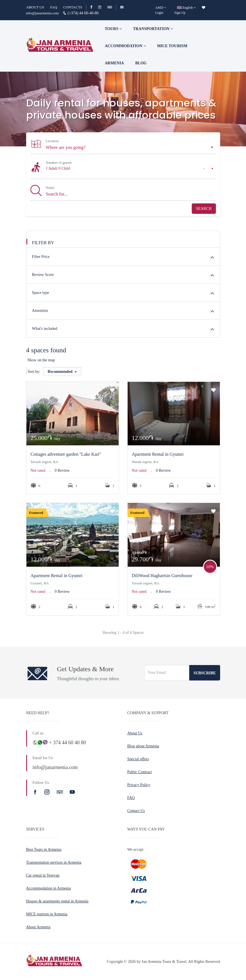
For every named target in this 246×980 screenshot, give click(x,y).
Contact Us (136, 811)
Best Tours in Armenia (44, 849)
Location (52, 141)
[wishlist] (204, 8)
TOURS (113, 29)
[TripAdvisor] (110, 7)
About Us (135, 733)
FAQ (54, 7)
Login (159, 13)
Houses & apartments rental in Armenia (57, 901)
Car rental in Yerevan (43, 875)
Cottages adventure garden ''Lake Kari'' (66, 454)
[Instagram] (102, 7)
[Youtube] (72, 792)
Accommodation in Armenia (48, 888)
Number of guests (59, 163)
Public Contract (140, 772)
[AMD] (161, 8)
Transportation (153, 29)
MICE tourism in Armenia (47, 914)
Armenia (114, 63)
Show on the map (41, 360)
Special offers (138, 759)
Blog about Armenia (143, 746)
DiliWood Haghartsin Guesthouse (162, 576)
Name (50, 188)
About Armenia (38, 927)
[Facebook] (94, 7)
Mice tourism (172, 46)
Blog (141, 63)
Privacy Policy (139, 785)
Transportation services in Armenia (54, 862)
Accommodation (125, 46)
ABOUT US (35, 7)
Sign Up (180, 13)
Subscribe (205, 673)
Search (204, 209)
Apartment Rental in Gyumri (158, 454)
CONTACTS (73, 7)
